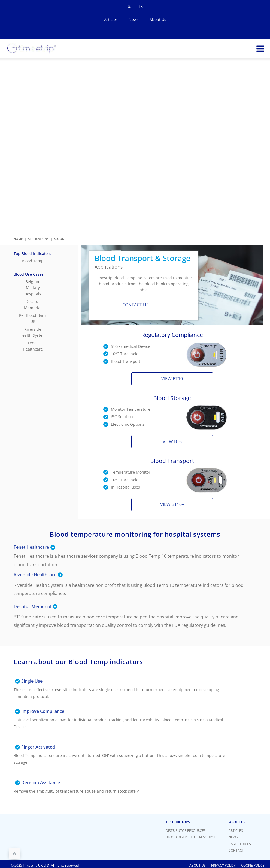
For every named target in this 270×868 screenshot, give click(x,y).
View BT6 (172, 441)
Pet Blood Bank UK (33, 318)
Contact (236, 850)
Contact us (136, 305)
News (134, 19)
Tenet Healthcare (33, 346)
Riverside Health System (33, 332)
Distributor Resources (186, 831)
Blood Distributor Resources (192, 837)
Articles (111, 19)
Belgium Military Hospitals (33, 288)
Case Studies (240, 844)
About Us (158, 19)
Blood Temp (33, 261)
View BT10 (172, 379)
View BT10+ (172, 504)
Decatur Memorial (33, 304)
